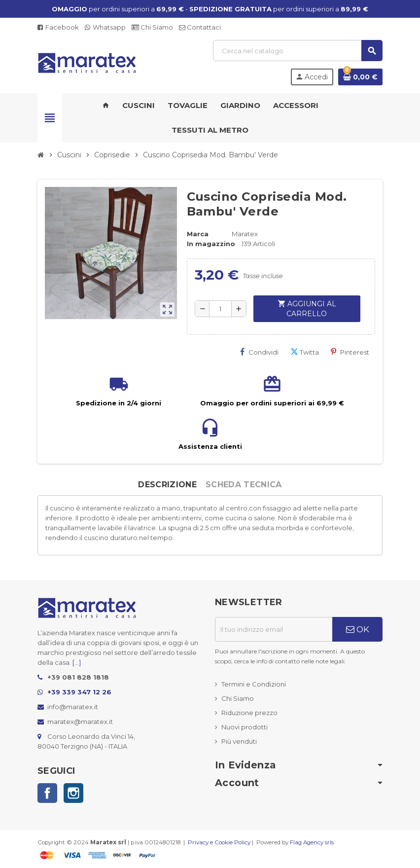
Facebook (58, 27)
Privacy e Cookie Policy (219, 842)
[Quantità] (220, 309)
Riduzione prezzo (249, 713)
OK (358, 629)
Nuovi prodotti (245, 727)
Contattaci (200, 27)
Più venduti (239, 741)
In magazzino (211, 244)
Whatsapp (105, 27)
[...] (77, 662)
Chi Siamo (152, 27)
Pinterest (350, 352)
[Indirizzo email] (274, 629)
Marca (198, 234)
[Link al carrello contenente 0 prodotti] (360, 77)
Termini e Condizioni (254, 684)
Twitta (305, 352)
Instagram (73, 793)
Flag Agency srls (312, 842)
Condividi (259, 352)
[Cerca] (297, 51)
